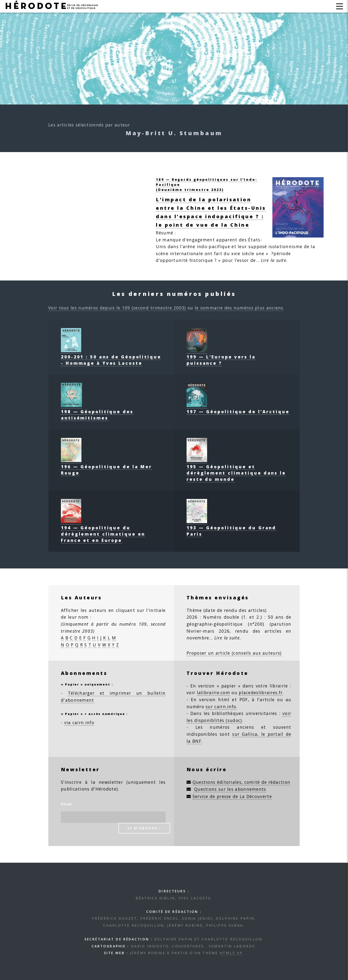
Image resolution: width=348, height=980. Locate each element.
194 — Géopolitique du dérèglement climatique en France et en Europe (103, 531)
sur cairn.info (221, 707)
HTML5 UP (231, 953)
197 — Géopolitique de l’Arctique (238, 408)
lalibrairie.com (214, 693)
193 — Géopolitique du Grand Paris (231, 528)
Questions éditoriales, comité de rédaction (242, 782)
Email (66, 804)
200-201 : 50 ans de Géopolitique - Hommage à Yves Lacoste (111, 357)
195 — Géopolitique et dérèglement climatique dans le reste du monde (236, 470)
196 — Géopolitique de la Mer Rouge (106, 467)
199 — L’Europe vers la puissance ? (221, 357)
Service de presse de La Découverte (232, 796)
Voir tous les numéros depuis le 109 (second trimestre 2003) (117, 308)
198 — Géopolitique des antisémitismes (97, 412)
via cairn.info (79, 722)
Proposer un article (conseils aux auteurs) (234, 653)
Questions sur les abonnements (230, 789)
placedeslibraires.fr (261, 693)
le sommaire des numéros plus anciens (239, 308)
